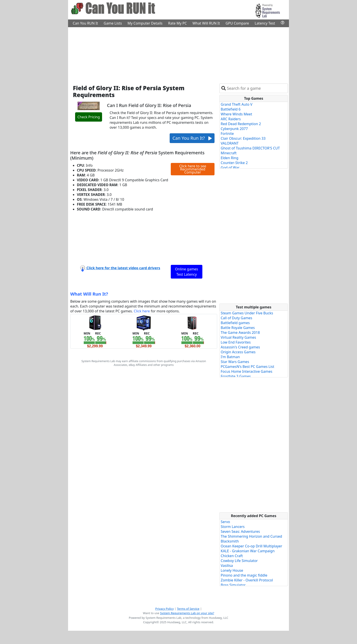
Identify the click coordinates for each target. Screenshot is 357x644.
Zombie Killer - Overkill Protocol (247, 580)
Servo (225, 522)
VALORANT (230, 143)
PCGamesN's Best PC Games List (247, 367)
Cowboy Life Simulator (239, 561)
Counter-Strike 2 (234, 163)
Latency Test (265, 23)
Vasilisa (227, 566)
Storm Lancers (233, 527)
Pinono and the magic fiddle (244, 575)
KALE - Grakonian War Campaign (248, 551)
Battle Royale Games (238, 328)
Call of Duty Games (236, 318)
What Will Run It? (89, 294)
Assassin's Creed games (240, 347)
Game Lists (113, 23)
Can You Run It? (192, 138)
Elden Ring (230, 158)
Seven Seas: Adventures (240, 531)
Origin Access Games (238, 352)
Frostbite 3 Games (236, 376)
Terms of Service (188, 609)
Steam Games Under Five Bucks (247, 313)
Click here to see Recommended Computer (193, 169)
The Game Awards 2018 (240, 333)
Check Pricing (88, 117)
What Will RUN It (206, 23)
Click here (142, 311)
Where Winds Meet (236, 114)
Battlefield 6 (231, 109)
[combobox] (256, 88)
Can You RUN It (85, 23)
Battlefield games (235, 323)
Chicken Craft (232, 556)
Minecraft (229, 153)
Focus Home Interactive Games (247, 371)
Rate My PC (178, 23)
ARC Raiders (231, 119)
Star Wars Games (235, 362)
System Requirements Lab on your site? (187, 613)
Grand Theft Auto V (236, 104)
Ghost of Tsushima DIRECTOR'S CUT (250, 148)
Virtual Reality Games (238, 337)
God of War (230, 168)
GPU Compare (237, 23)
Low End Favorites (236, 342)
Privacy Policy (165, 609)
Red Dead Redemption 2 (241, 124)
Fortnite (227, 134)
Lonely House (232, 570)
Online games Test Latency (186, 272)
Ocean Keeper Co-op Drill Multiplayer (251, 546)
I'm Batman (230, 357)
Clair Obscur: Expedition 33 (243, 138)
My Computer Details (145, 23)
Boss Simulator (233, 585)
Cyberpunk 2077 (234, 129)
